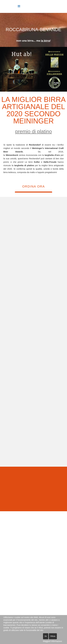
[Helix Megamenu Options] (19, 6)
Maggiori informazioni (52, 641)
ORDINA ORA (33, 186)
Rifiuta (53, 636)
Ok (46, 636)
